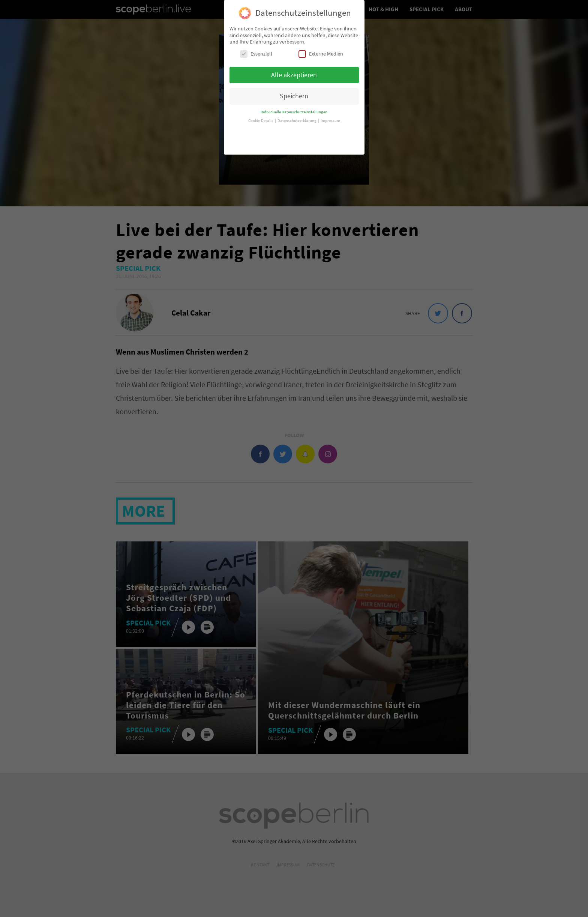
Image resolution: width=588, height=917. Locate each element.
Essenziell (256, 47)
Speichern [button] (294, 90)
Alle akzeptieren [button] (294, 69)
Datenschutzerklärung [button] (297, 115)
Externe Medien (321, 47)
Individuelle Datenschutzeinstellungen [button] (294, 106)
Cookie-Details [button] (261, 115)
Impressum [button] (330, 115)
